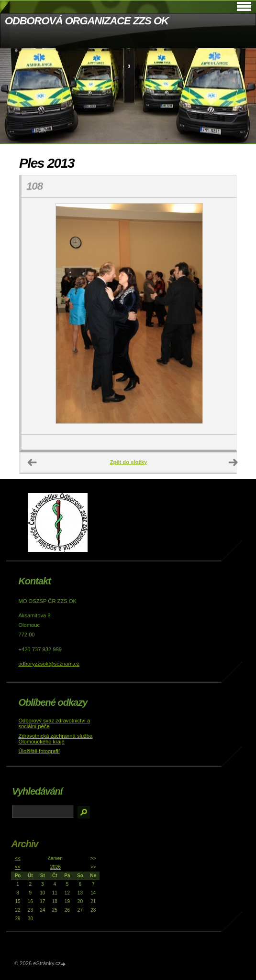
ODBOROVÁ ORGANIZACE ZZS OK (87, 21)
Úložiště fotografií (39, 751)
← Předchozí (33, 463)
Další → (234, 463)
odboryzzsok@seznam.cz (49, 664)
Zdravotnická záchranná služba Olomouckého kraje (55, 739)
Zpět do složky (129, 462)
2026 (56, 867)
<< (18, 858)
